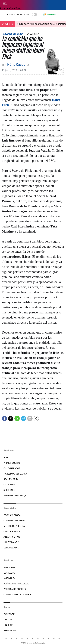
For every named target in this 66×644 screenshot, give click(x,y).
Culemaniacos (12, 468)
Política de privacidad (16, 584)
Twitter (8, 620)
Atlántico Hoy (12, 537)
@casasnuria (28, 65)
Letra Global (11, 548)
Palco (7, 457)
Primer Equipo (12, 463)
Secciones (9, 490)
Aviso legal (10, 578)
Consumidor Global (15, 521)
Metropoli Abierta (14, 526)
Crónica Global (13, 515)
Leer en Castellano (11, 8)
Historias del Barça (15, 495)
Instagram (10, 630)
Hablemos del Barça (13, 34)
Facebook (9, 614)
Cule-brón (10, 485)
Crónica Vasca (12, 531)
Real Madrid (11, 479)
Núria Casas (17, 65)
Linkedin (8, 625)
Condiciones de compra (17, 594)
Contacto (9, 573)
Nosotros (9, 567)
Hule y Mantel (12, 542)
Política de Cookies (15, 589)
